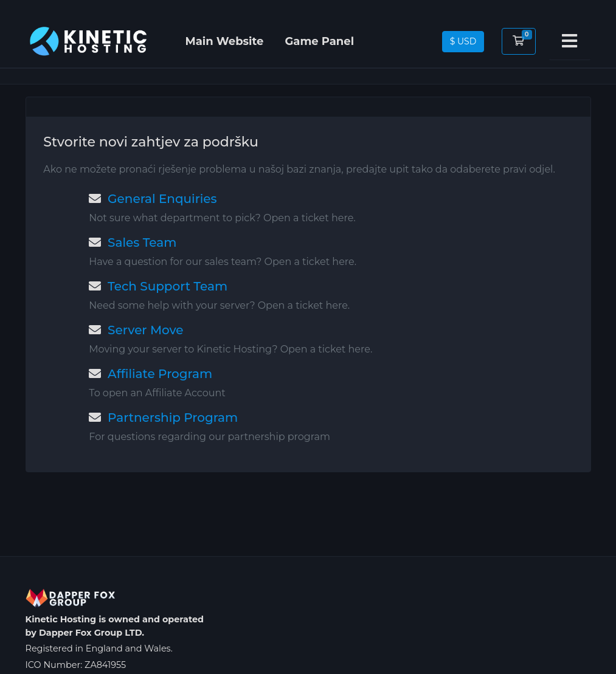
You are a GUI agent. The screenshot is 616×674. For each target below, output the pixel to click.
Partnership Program (163, 418)
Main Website (225, 41)
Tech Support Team (158, 286)
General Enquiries (153, 199)
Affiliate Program (151, 374)
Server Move (136, 330)
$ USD (463, 41)
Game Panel (319, 41)
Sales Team (133, 242)
